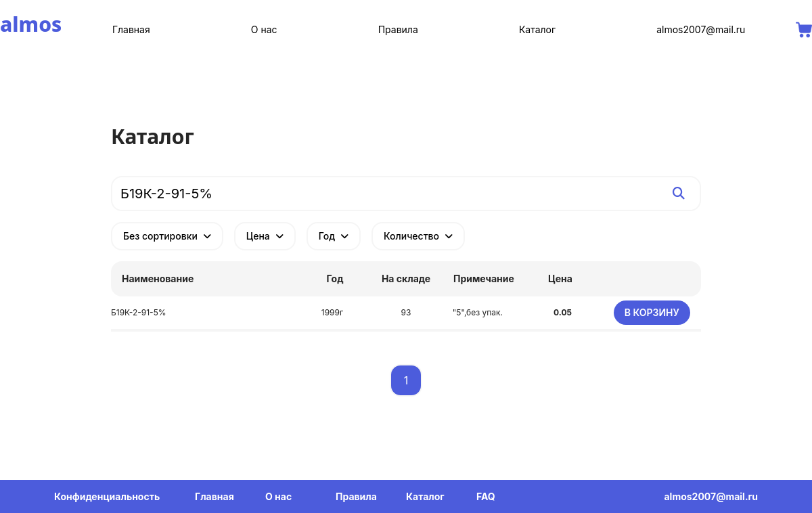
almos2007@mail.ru (701, 29)
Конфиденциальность (107, 496)
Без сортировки (167, 236)
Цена (265, 236)
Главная (131, 29)
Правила (398, 29)
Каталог (537, 29)
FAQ (486, 496)
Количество (418, 236)
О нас (264, 29)
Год (334, 236)
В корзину (652, 312)
